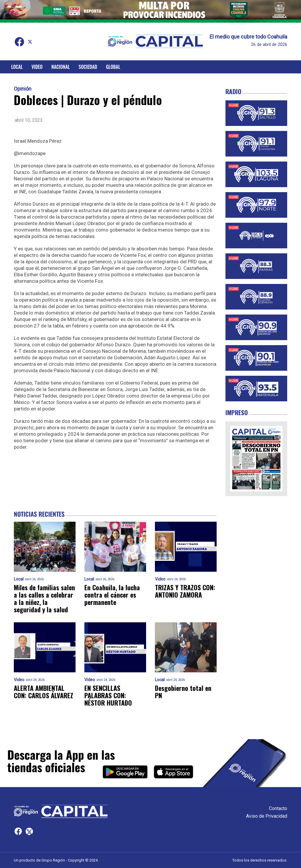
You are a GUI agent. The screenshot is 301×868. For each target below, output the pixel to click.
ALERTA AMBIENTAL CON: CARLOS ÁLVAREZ (44, 692)
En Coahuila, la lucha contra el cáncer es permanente (112, 595)
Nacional (61, 67)
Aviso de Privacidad (267, 816)
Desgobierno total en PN (183, 692)
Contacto (278, 808)
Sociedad (88, 67)
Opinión (23, 89)
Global (113, 67)
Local (17, 67)
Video (37, 67)
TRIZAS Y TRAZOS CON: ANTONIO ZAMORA (185, 591)
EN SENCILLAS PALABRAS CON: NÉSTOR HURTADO (108, 696)
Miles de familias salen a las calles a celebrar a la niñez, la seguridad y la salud (44, 599)
